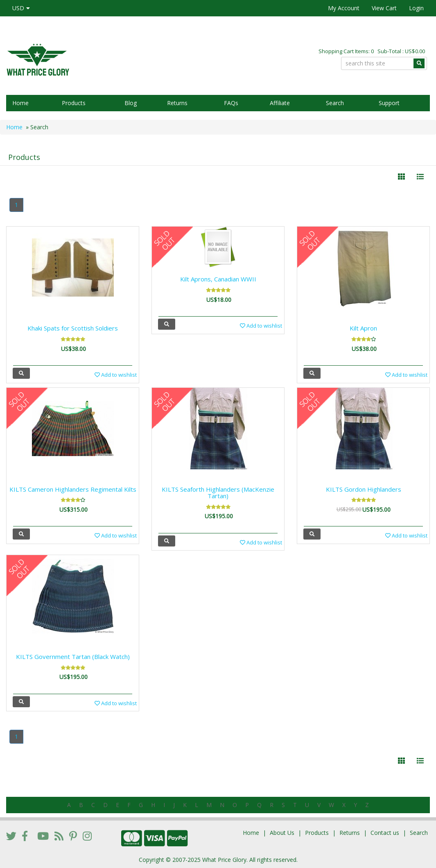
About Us (282, 833)
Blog (131, 103)
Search (335, 103)
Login (416, 8)
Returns (177, 103)
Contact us (385, 833)
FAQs (231, 103)
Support (389, 103)
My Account (344, 8)
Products (74, 103)
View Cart (384, 8)
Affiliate (280, 103)
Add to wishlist (116, 375)
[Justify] (420, 177)
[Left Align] (401, 177)
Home (20, 103)
